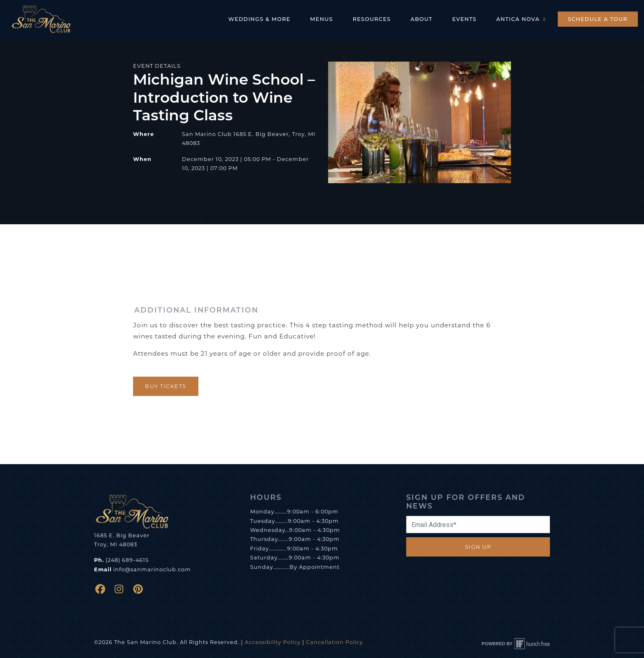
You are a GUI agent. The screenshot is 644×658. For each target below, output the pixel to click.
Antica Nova (522, 19)
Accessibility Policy (273, 642)
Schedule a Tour (598, 19)
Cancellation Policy (335, 642)
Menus (322, 19)
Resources (372, 19)
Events (464, 19)
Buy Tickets (166, 386)
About (422, 19)
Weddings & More (259, 19)
